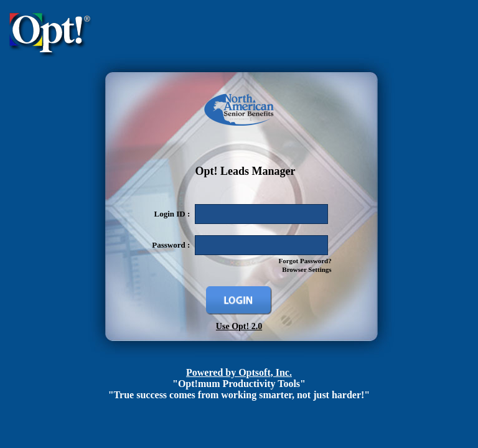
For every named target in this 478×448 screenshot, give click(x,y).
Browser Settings (307, 269)
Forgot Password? (305, 261)
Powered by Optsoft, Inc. (239, 372)
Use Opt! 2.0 (239, 326)
